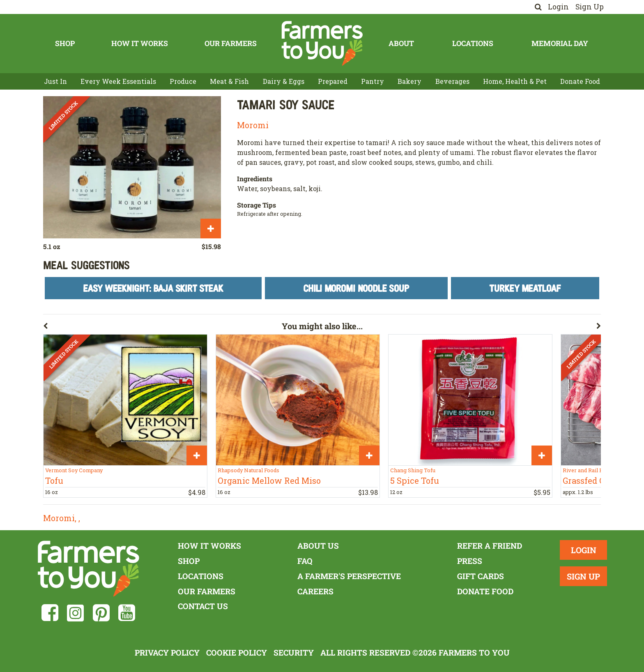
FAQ (305, 561)
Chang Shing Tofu (413, 470)
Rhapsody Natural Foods (248, 470)
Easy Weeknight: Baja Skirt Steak (153, 288)
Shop (65, 43)
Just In (55, 81)
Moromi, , (62, 518)
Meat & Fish (229, 81)
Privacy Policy (167, 652)
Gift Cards (481, 576)
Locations (473, 43)
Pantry (373, 81)
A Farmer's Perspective (349, 576)
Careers (315, 591)
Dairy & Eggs (284, 81)
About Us (318, 546)
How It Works (140, 43)
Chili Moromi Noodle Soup (356, 288)
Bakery (409, 81)
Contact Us (203, 606)
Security (294, 652)
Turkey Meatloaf (525, 288)
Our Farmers (231, 43)
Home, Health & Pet (515, 81)
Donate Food (580, 81)
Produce (183, 81)
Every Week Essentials (118, 81)
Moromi (253, 125)
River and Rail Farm (588, 470)
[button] (162, 328)
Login (558, 7)
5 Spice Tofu (415, 480)
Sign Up (590, 7)
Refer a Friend (490, 546)
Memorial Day (560, 43)
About (401, 43)
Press (470, 561)
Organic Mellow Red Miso (269, 480)
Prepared (333, 81)
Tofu (54, 480)
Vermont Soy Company (74, 470)
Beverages (452, 81)
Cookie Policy (237, 652)
